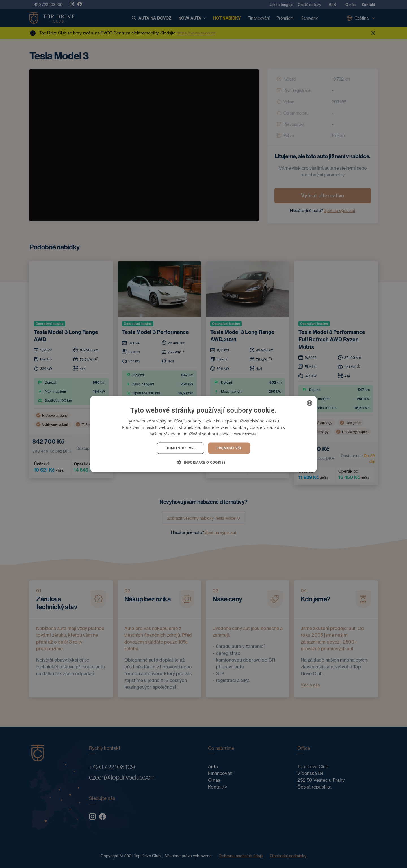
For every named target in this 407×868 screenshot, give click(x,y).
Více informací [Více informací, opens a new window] (246, 434)
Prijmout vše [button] (229, 448)
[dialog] (203, 434)
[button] (203, 462)
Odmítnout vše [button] (180, 448)
